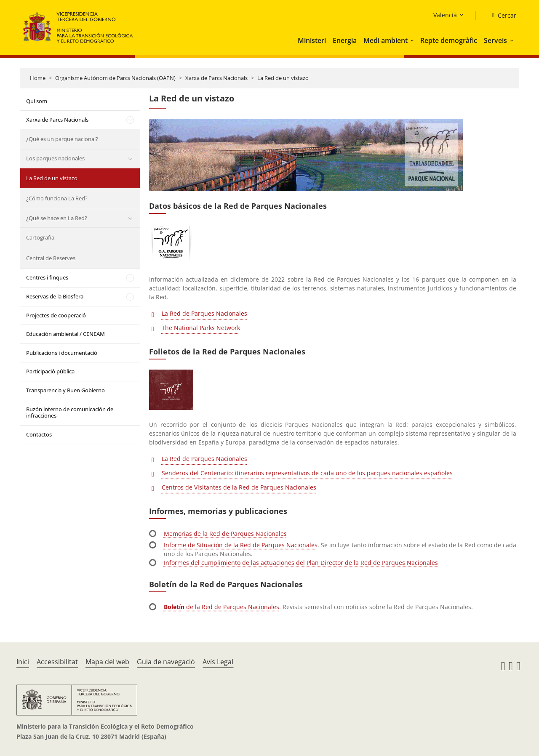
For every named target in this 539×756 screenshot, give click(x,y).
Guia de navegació (166, 662)
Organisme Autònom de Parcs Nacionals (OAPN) (115, 78)
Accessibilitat (57, 662)
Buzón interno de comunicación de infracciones (70, 413)
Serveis (495, 40)
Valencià (445, 15)
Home (38, 78)
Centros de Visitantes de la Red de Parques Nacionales (239, 487)
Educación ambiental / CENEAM (65, 334)
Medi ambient (386, 40)
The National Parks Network (201, 328)
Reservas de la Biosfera (55, 296)
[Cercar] (501, 16)
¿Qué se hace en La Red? (57, 218)
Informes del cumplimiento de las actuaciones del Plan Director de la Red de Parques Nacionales (301, 563)
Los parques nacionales (55, 158)
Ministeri (312, 40)
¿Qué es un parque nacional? (62, 139)
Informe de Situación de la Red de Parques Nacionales (241, 545)
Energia (345, 40)
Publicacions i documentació (62, 353)
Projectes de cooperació (56, 315)
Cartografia (40, 237)
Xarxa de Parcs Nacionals (216, 78)
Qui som (37, 101)
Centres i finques (47, 277)
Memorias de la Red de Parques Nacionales (225, 534)
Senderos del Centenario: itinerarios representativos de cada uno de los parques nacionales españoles (307, 473)
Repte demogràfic (449, 40)
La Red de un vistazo (283, 78)
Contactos (39, 434)
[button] (413, 40)
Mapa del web (107, 662)
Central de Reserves (51, 258)
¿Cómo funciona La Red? (57, 198)
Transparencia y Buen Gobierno (65, 390)
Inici (23, 662)
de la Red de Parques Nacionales (221, 607)
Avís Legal (218, 662)
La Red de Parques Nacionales (204, 313)
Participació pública (50, 371)
